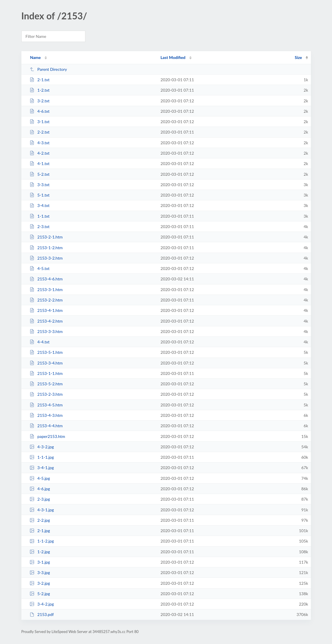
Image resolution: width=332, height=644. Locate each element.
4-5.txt (40, 268)
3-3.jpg (40, 572)
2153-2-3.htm (46, 394)
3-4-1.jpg (42, 468)
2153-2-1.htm (46, 237)
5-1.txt (40, 195)
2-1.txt (40, 80)
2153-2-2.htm (46, 300)
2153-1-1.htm (46, 373)
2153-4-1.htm (46, 310)
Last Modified (173, 57)
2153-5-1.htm (46, 352)
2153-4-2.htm (46, 321)
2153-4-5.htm (46, 405)
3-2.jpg (40, 583)
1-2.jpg (40, 552)
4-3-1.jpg (42, 510)
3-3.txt (40, 185)
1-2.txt (40, 90)
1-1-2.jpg (42, 541)
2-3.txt (40, 226)
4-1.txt (40, 163)
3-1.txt (40, 122)
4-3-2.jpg (42, 447)
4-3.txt (40, 143)
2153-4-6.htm (46, 279)
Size (298, 57)
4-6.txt (40, 111)
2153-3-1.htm (46, 289)
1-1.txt (40, 216)
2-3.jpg (40, 499)
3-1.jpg (40, 562)
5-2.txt (40, 174)
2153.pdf (42, 614)
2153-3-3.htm (46, 331)
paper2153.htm (47, 436)
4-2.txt (40, 153)
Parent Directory (48, 69)
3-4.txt (40, 205)
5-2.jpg (40, 594)
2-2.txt (40, 132)
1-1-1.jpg (42, 457)
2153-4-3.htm (46, 415)
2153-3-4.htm (46, 363)
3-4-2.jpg (42, 604)
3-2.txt (40, 101)
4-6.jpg (40, 489)
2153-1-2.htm (46, 248)
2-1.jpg (40, 531)
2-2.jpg (40, 520)
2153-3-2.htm (46, 258)
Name (35, 57)
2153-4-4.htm (46, 426)
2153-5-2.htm (46, 384)
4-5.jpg (40, 478)
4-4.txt (40, 342)
